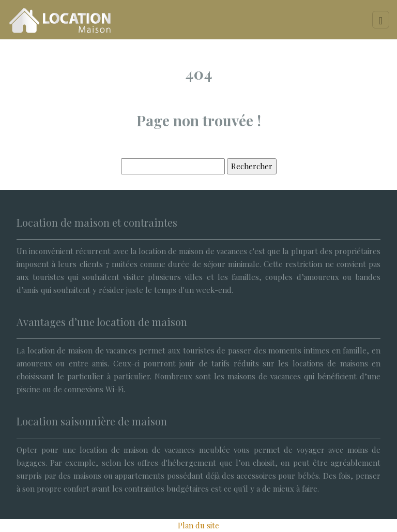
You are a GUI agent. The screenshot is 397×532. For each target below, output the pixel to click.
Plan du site (198, 525)
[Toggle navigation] (381, 20)
